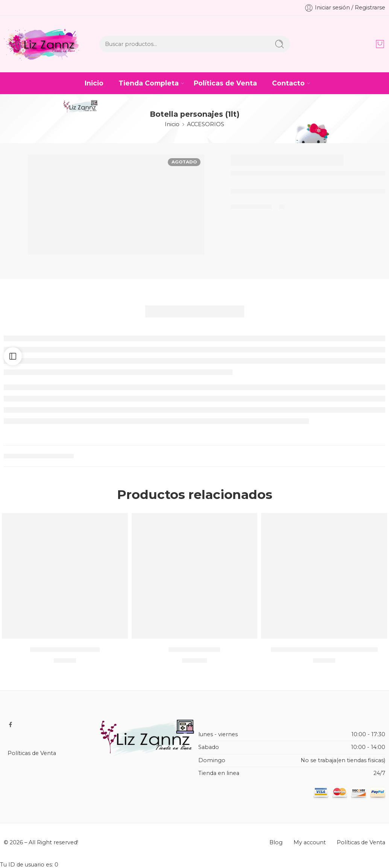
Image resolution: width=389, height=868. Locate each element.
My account (310, 842)
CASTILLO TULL (194, 649)
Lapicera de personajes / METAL (324, 649)
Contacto (288, 83)
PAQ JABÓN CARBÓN (65, 649)
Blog (276, 842)
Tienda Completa (149, 83)
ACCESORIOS (206, 124)
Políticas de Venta (225, 83)
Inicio (94, 83)
